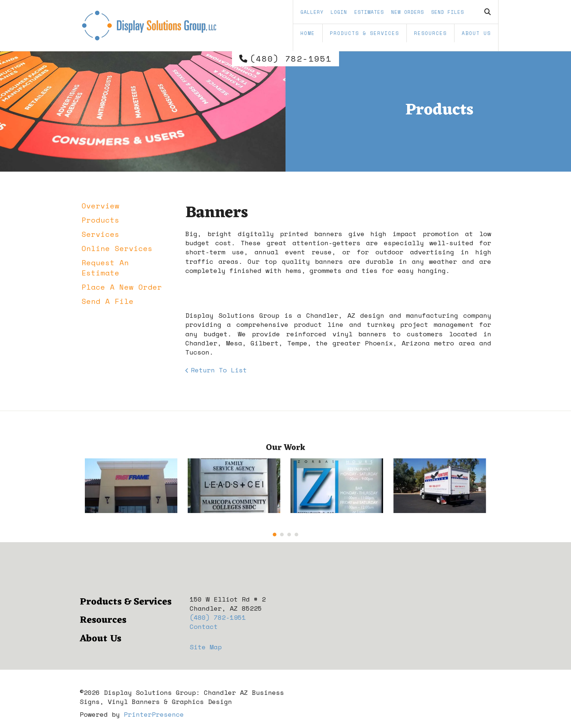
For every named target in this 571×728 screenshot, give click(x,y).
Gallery (312, 12)
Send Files (448, 12)
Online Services (117, 248)
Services (101, 234)
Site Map (206, 647)
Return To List (219, 370)
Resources (430, 33)
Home (308, 33)
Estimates (369, 12)
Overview (101, 206)
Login (339, 12)
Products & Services (365, 33)
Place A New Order (122, 287)
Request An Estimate (105, 268)
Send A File (108, 301)
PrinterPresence (154, 714)
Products (101, 220)
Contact (204, 626)
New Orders (407, 12)
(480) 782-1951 (291, 59)
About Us (476, 33)
